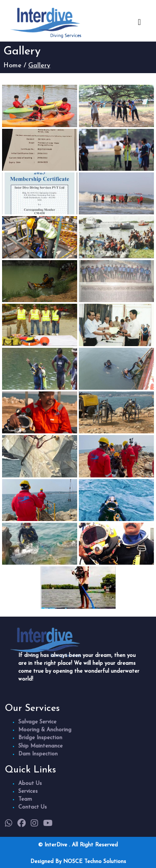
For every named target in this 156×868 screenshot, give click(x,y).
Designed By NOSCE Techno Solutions (78, 862)
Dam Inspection (38, 754)
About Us (30, 783)
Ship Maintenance (40, 746)
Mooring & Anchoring (45, 730)
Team (25, 799)
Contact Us (33, 807)
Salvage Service (37, 722)
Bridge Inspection (40, 738)
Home (12, 66)
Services (28, 791)
